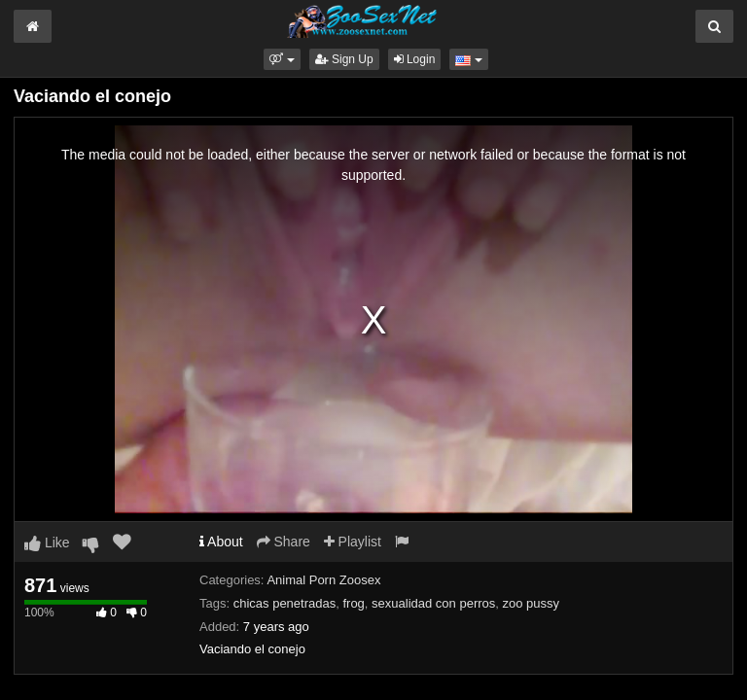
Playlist (353, 542)
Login (415, 59)
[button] (282, 59)
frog (353, 603)
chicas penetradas (285, 603)
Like (47, 542)
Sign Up (344, 59)
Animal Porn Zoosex (323, 580)
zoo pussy (532, 603)
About (221, 542)
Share (284, 542)
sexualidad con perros (433, 603)
